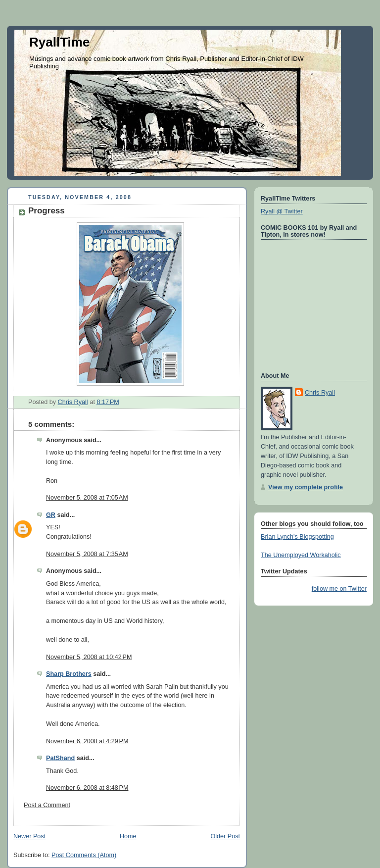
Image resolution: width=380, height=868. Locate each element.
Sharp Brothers (69, 674)
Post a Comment (47, 805)
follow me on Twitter (339, 589)
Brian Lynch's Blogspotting (297, 537)
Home (128, 836)
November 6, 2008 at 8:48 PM (87, 788)
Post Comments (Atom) (84, 855)
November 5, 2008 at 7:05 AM (87, 498)
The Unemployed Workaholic (301, 555)
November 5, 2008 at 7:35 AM (87, 554)
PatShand (60, 758)
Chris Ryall (320, 393)
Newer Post (29, 836)
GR (51, 515)
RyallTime (59, 42)
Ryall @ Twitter (282, 211)
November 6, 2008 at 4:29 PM (87, 741)
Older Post (225, 836)
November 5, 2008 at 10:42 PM (89, 657)
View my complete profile (306, 487)
